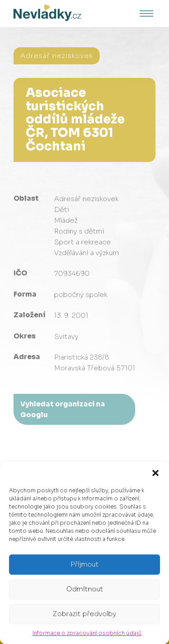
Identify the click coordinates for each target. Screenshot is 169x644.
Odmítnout (85, 589)
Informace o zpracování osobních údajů (87, 633)
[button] (155, 473)
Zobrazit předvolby (84, 614)
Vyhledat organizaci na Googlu (63, 409)
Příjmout (84, 564)
